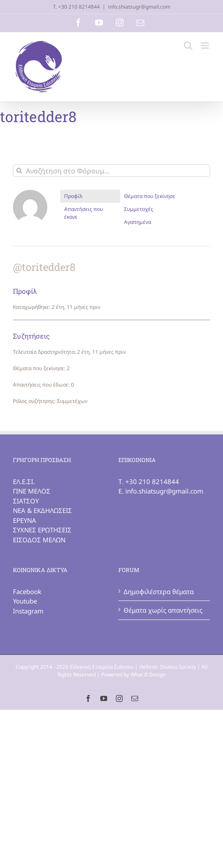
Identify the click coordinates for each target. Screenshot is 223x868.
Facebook (27, 591)
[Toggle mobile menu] (206, 46)
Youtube (25, 601)
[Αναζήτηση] (19, 171)
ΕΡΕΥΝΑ (25, 520)
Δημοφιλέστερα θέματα (159, 591)
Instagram (28, 611)
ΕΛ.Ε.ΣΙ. (24, 481)
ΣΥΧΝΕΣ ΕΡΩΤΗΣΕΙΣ (42, 530)
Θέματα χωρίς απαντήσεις (163, 610)
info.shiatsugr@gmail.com (139, 7)
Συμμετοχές (139, 209)
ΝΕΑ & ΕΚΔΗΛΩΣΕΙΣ (42, 510)
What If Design (148, 675)
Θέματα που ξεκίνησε (150, 196)
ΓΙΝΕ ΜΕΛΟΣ (32, 491)
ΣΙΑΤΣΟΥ (26, 501)
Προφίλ (73, 196)
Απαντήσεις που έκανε (84, 213)
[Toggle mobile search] (188, 46)
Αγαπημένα (138, 222)
